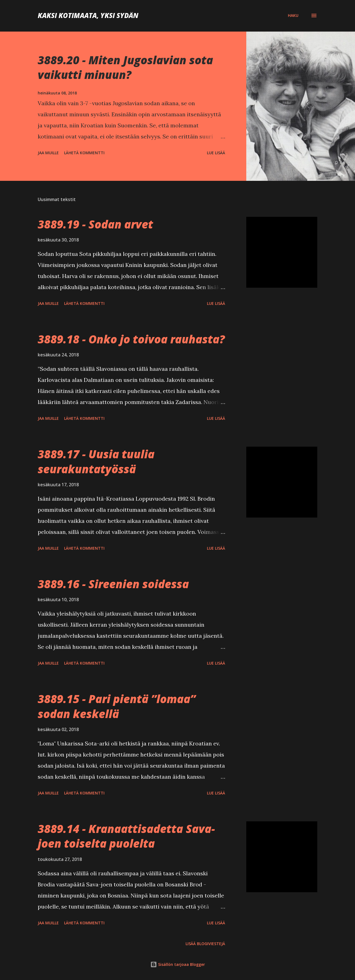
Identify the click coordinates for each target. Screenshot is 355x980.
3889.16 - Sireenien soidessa (113, 584)
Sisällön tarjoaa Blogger (178, 964)
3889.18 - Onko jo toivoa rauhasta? (131, 339)
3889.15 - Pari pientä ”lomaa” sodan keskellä (117, 706)
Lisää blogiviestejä (205, 944)
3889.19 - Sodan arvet (95, 224)
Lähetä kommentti (84, 153)
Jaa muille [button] (48, 153)
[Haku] (293, 16)
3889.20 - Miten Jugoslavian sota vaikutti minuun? (125, 67)
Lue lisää (216, 153)
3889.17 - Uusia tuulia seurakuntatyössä (96, 461)
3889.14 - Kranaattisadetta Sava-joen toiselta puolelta (126, 836)
